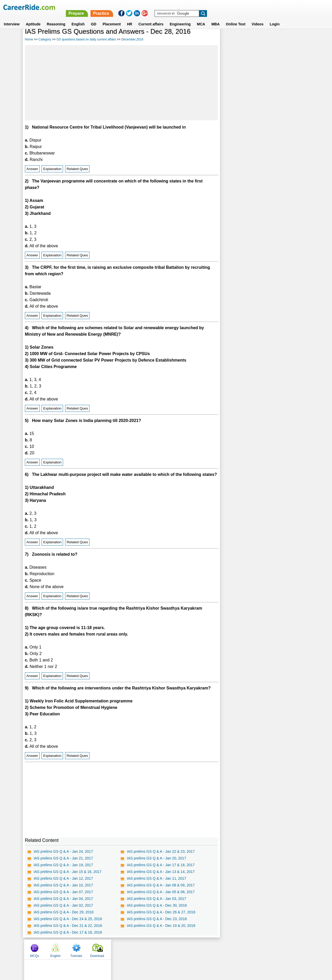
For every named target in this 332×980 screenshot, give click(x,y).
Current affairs (151, 18)
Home (29, 39)
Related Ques (77, 169)
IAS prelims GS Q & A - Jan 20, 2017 (157, 858)
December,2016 (132, 39)
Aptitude (33, 18)
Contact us (140, 949)
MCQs (231, 40)
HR (129, 18)
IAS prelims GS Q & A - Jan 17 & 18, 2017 (161, 865)
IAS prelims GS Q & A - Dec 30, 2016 (157, 905)
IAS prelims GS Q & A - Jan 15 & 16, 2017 (68, 872)
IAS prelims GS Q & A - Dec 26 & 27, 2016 (161, 912)
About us (119, 949)
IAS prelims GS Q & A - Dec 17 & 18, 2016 (68, 932)
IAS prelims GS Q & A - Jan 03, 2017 (157, 899)
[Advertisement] (121, 83)
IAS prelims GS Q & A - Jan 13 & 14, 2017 (161, 872)
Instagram (223, 949)
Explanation (52, 169)
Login (275, 18)
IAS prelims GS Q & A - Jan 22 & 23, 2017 (161, 851)
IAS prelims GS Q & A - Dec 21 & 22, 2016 (68, 926)
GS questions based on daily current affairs (86, 39)
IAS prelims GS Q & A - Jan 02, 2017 (63, 905)
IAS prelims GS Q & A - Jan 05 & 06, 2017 (161, 892)
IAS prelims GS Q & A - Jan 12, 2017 (63, 878)
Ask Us (185, 949)
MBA (216, 18)
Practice (223, 7)
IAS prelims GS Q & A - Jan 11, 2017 (157, 878)
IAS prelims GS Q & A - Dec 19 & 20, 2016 (161, 926)
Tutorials (273, 40)
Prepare (198, 7)
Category (45, 39)
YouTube (203, 949)
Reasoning (56, 18)
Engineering (180, 18)
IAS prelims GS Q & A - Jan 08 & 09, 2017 (161, 885)
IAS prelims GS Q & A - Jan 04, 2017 (63, 899)
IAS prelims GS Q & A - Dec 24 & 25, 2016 (68, 919)
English (78, 18)
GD (94, 18)
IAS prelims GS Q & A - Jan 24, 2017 (63, 851)
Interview (12, 18)
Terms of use (164, 949)
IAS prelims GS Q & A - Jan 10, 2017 (63, 885)
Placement (112, 18)
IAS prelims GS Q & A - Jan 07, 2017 (63, 892)
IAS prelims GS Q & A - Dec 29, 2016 (64, 912)
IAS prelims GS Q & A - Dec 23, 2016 (157, 919)
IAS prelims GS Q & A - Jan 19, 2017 (63, 865)
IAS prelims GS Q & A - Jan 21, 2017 (63, 858)
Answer (32, 169)
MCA (201, 18)
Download (294, 40)
